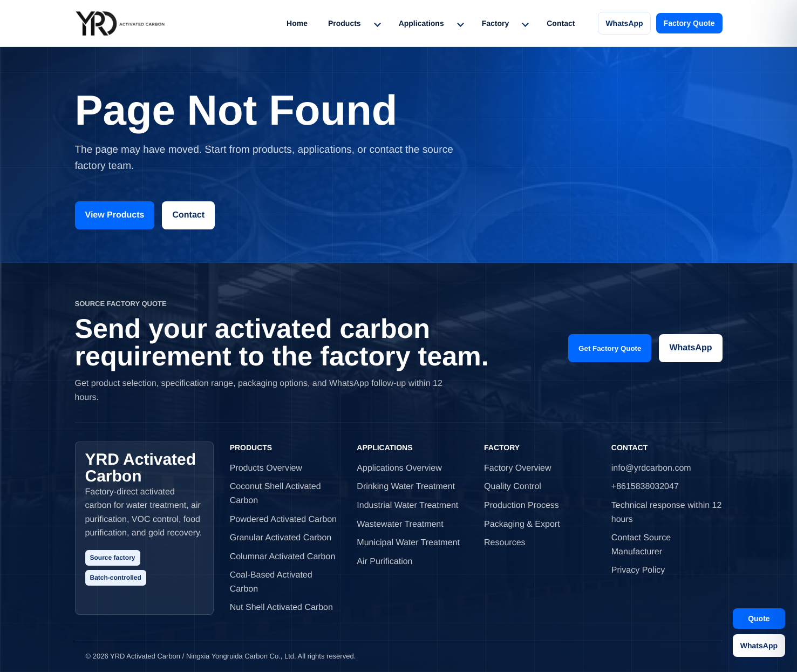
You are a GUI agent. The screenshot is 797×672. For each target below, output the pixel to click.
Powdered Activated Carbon (283, 520)
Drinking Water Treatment (406, 487)
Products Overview (266, 468)
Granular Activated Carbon (281, 538)
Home (297, 23)
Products (345, 23)
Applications (421, 23)
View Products (115, 215)
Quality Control (513, 487)
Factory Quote (689, 23)
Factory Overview (517, 468)
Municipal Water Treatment (408, 543)
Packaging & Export (522, 524)
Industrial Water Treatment (407, 505)
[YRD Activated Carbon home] (120, 23)
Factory (496, 23)
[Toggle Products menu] (377, 23)
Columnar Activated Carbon (283, 557)
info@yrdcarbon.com (651, 468)
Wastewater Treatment (400, 524)
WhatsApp (624, 23)
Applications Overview (399, 468)
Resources (505, 543)
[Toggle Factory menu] (525, 23)
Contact (561, 23)
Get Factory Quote (610, 348)
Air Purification (384, 562)
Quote (759, 619)
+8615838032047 (645, 487)
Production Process (522, 505)
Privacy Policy (638, 570)
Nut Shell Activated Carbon (281, 607)
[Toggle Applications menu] (460, 23)
